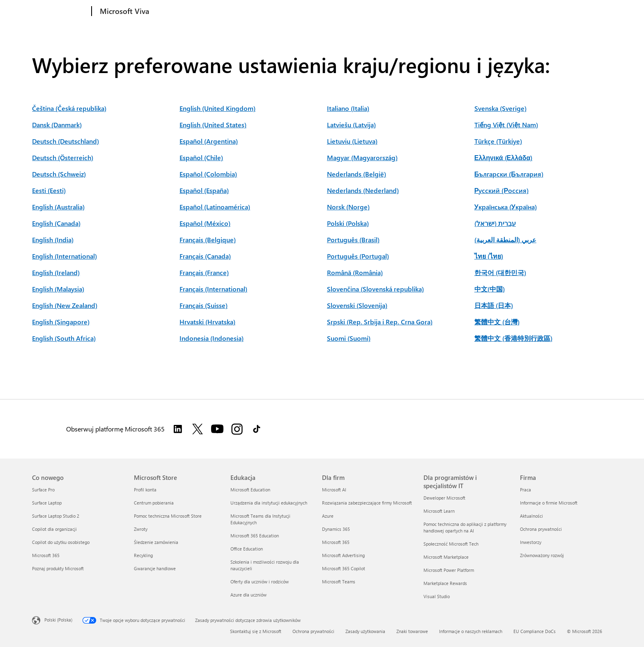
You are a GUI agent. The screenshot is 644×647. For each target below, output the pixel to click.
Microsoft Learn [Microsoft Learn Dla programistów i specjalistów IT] (439, 511)
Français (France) (204, 272)
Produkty (168, 11)
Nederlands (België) (356, 174)
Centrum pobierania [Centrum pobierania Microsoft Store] (154, 503)
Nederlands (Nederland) (363, 190)
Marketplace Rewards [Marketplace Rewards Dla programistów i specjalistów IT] (445, 583)
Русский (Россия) (501, 190)
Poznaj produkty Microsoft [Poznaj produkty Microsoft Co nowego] (58, 568)
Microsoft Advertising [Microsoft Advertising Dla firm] (343, 555)
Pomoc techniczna (269, 11)
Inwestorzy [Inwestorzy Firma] (531, 542)
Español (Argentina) (209, 141)
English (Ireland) (56, 272)
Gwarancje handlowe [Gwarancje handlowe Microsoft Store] (155, 568)
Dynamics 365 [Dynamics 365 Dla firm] (336, 529)
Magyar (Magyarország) (362, 157)
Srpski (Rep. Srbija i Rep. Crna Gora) (380, 322)
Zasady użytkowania (365, 631)
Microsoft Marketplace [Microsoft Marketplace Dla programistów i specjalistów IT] (446, 557)
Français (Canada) (205, 256)
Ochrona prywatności (313, 631)
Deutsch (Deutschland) (66, 141)
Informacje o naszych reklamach (471, 631)
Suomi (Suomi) (349, 338)
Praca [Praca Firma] (526, 490)
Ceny (198, 11)
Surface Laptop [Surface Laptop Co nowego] (47, 503)
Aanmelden (591, 10)
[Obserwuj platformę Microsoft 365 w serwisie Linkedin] (178, 429)
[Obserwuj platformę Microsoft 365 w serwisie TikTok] (257, 429)
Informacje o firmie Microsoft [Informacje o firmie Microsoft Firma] (549, 503)
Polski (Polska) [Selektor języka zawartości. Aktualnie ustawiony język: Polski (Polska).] (58, 620)
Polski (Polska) (348, 223)
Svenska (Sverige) (500, 108)
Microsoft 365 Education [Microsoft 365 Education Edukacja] (255, 536)
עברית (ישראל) (495, 223)
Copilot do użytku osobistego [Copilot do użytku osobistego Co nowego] (61, 542)
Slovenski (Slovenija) (357, 305)
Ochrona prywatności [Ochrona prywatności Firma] (541, 529)
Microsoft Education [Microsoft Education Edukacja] (250, 490)
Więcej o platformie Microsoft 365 (426, 11)
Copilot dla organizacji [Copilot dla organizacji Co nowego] (54, 529)
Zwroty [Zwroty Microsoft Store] (141, 529)
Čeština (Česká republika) (69, 108)
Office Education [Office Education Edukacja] (247, 549)
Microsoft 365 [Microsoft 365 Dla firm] (336, 542)
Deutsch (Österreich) (63, 157)
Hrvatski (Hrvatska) (207, 322)
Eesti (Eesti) (49, 190)
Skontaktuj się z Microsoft (256, 631)
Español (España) (204, 190)
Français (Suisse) (204, 305)
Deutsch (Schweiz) (59, 174)
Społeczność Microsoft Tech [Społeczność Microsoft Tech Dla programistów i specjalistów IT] (451, 544)
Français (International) (213, 289)
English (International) (64, 256)
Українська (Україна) (506, 207)
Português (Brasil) (353, 240)
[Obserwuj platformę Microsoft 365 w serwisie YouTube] (217, 429)
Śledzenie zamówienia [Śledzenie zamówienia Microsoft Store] (156, 542)
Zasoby (223, 11)
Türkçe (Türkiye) (498, 141)
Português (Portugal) (358, 256)
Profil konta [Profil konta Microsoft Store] (145, 490)
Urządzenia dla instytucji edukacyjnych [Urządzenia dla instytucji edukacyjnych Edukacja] (269, 503)
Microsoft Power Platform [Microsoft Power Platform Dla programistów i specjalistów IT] (449, 570)
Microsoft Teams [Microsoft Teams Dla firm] (339, 582)
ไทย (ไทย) (489, 256)
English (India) (53, 240)
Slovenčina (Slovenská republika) (375, 289)
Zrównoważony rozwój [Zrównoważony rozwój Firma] (542, 555)
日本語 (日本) (494, 305)
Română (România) (355, 272)
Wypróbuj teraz (545, 10)
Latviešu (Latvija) (351, 125)
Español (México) (205, 223)
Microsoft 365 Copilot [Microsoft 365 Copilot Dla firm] (344, 568)
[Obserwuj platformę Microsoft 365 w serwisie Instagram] (237, 429)
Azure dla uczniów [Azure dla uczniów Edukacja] (248, 595)
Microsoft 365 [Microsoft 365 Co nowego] (46, 555)
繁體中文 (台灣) (497, 322)
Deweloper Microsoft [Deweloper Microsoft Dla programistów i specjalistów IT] (444, 498)
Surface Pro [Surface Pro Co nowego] (43, 490)
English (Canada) (56, 223)
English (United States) (213, 125)
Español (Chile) (201, 157)
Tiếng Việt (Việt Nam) (506, 125)
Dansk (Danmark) (57, 125)
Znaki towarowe (412, 631)
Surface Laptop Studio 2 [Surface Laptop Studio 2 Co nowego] (56, 516)
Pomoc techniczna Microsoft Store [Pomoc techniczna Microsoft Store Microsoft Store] (168, 516)
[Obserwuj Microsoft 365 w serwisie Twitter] (198, 429)
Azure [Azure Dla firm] (328, 516)
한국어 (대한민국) (500, 272)
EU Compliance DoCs (535, 631)
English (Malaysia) (58, 289)
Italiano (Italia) (348, 108)
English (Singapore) (61, 322)
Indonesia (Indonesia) (212, 338)
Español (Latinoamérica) (215, 207)
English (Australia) (58, 207)
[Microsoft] (60, 11)
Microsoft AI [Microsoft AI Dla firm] (334, 490)
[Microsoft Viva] (124, 11)
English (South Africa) (64, 338)
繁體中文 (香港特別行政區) (513, 338)
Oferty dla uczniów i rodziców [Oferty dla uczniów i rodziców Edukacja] (260, 582)
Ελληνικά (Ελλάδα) (503, 157)
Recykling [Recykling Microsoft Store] (143, 555)
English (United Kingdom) (217, 108)
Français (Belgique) (208, 240)
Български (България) (509, 174)
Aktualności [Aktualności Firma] (531, 516)
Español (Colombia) (208, 174)
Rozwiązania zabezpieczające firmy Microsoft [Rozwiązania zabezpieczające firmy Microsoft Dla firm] (367, 503)
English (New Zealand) (65, 305)
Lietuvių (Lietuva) (352, 141)
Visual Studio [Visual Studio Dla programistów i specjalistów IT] (437, 596)
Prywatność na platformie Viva (340, 11)
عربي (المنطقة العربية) (505, 240)
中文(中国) (490, 289)
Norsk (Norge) (348, 207)
